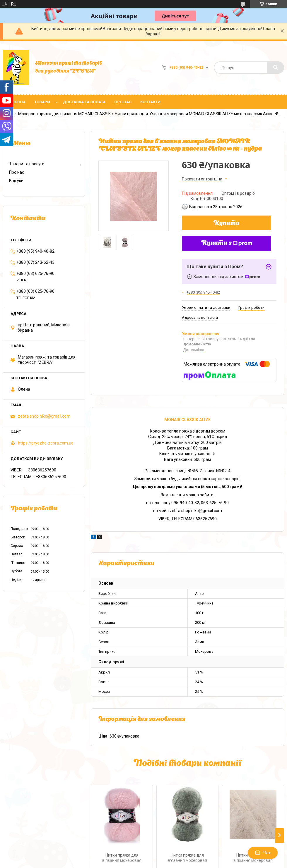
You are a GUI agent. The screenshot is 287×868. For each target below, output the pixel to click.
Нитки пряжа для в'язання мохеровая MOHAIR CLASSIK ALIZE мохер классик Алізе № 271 (122, 858)
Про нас (123, 102)
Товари (42, 102)
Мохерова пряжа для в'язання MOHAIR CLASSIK (64, 114)
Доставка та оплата (84, 102)
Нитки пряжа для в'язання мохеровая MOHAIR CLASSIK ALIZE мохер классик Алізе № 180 (187, 858)
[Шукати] (276, 68)
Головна (16, 102)
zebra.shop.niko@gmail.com (44, 416)
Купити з (227, 243)
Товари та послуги (27, 164)
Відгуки (16, 181)
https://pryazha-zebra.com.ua (46, 443)
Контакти (150, 102)
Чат (263, 853)
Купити (227, 223)
